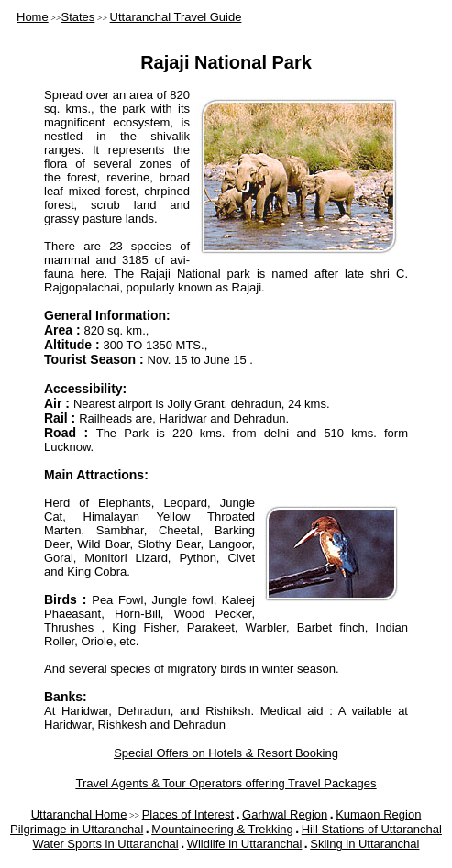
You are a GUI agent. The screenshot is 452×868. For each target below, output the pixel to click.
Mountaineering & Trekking (222, 829)
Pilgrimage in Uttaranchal (77, 829)
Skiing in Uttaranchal (364, 844)
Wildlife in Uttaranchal (245, 844)
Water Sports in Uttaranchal (106, 844)
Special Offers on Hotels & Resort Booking (226, 753)
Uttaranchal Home (79, 814)
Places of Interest (188, 814)
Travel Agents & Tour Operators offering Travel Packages (226, 783)
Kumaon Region (378, 814)
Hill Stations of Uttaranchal (372, 829)
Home (33, 17)
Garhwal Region (285, 814)
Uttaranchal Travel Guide (176, 17)
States (77, 17)
